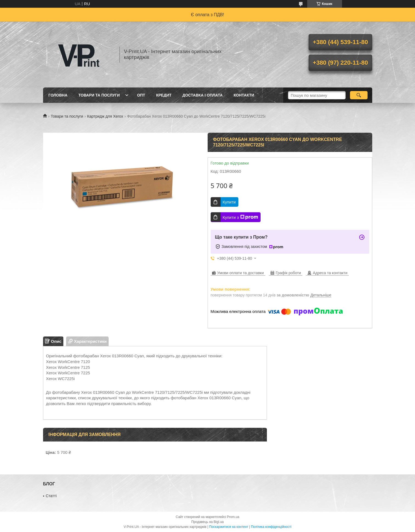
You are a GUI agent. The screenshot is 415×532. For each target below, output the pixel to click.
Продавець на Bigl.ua (207, 522)
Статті (51, 496)
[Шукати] (359, 95)
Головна (58, 95)
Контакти (244, 95)
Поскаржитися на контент (228, 527)
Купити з (240, 217)
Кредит (164, 95)
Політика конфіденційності (271, 527)
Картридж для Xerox (105, 116)
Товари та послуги (99, 95)
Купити (229, 202)
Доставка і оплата (203, 95)
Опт (141, 95)
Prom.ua (233, 517)
